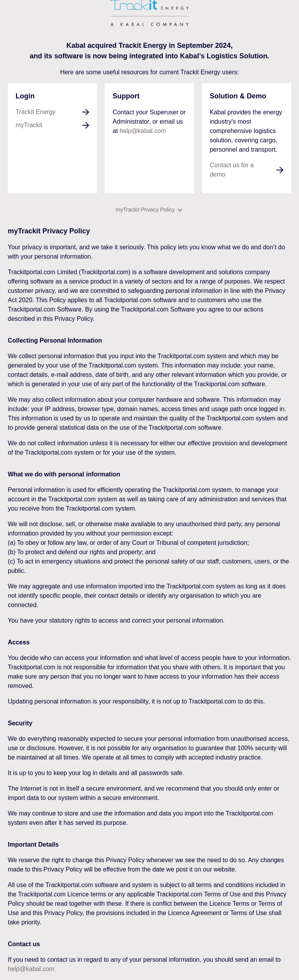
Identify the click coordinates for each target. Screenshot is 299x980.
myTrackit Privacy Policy (149, 210)
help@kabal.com (143, 131)
